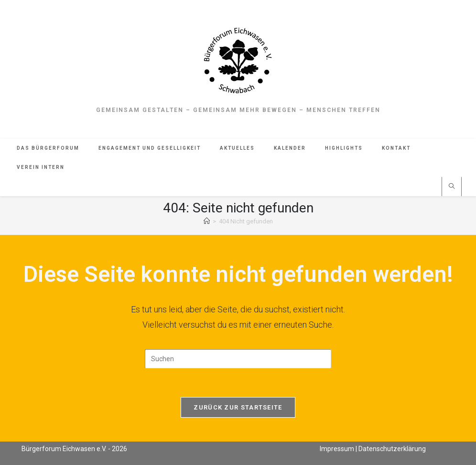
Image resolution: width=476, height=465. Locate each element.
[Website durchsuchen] (452, 187)
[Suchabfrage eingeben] (238, 359)
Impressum (337, 449)
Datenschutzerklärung (392, 449)
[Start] (207, 221)
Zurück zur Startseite (238, 407)
